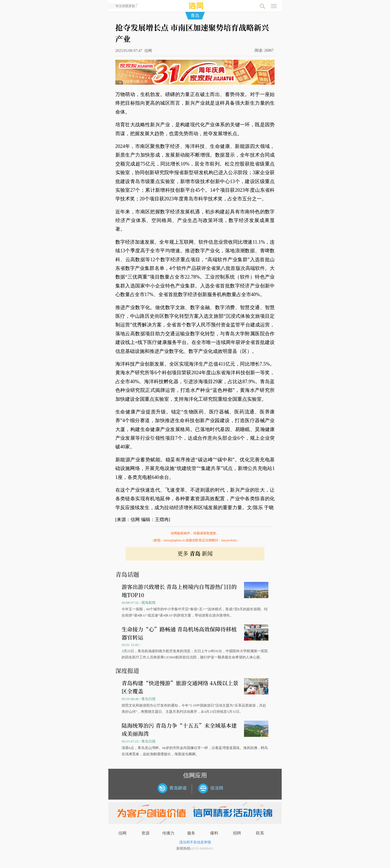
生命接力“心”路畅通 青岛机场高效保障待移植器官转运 (179, 633)
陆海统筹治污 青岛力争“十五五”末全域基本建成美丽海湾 (179, 729)
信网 (122, 833)
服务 (191, 833)
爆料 (214, 833)
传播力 (168, 833)
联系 (260, 833)
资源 (145, 833)
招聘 (237, 833)
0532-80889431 (203, 848)
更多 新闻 (195, 553)
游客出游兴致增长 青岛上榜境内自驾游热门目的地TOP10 (179, 591)
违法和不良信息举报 (195, 842)
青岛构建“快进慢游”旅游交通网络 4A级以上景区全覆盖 (180, 687)
